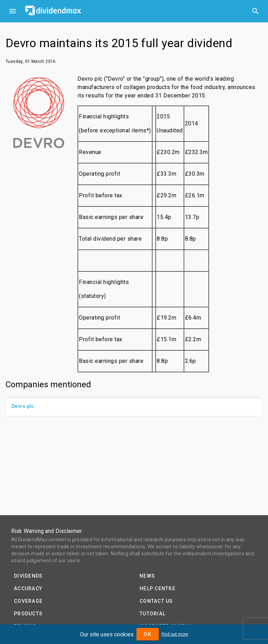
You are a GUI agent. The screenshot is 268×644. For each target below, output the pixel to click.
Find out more (175, 634)
